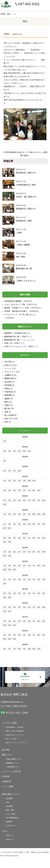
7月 (14, 451)
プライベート (10, 372)
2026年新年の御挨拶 (13, 301)
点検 (6, 412)
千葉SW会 (9, 392)
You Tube (8, 362)
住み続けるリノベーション (15, 735)
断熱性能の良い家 (24, 269)
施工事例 (6, 750)
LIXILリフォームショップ (15, 346)
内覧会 (7, 388)
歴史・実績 (10, 810)
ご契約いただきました (26, 281)
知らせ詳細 (9, 415)
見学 (6, 422)
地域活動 (8, 395)
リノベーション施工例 (11, 771)
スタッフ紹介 (11, 814)
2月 (10, 490)
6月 (19, 481)
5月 (5, 461)
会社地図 (9, 806)
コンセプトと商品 (9, 723)
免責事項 (9, 822)
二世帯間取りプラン (13, 767)
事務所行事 (9, 378)
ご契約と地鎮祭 (23, 245)
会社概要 (9, 799)
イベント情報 (7, 786)
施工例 (7, 408)
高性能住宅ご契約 (24, 221)
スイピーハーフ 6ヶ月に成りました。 (21, 314)
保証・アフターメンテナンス (16, 743)
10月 (24, 451)
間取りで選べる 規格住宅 (15, 731)
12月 (34, 481)
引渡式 (7, 405)
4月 (10, 451)
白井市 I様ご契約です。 (27, 197)
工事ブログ (10, 836)
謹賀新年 (8, 333)
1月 (5, 441)
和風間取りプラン (12, 763)
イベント (8, 368)
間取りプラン (7, 755)
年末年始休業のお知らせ (15, 152)
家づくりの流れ (11, 739)
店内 (7, 802)
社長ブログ (9, 419)
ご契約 (19, 233)
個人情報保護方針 (12, 818)
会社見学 (8, 382)
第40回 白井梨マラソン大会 (17, 308)
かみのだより (11, 825)
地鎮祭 (7, 399)
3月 (10, 471)
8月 (34, 490)
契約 (6, 402)
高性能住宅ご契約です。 (27, 173)
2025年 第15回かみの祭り (16, 311)
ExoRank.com (20, 333)
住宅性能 (8, 385)
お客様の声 (7, 781)
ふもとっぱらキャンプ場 (15, 304)
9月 (19, 451)
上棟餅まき (9, 375)
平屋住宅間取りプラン (14, 759)
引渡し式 (8, 343)
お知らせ (8, 365)
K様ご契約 (21, 257)
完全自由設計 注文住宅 (15, 727)
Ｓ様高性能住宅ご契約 (26, 185)
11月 (29, 451)
